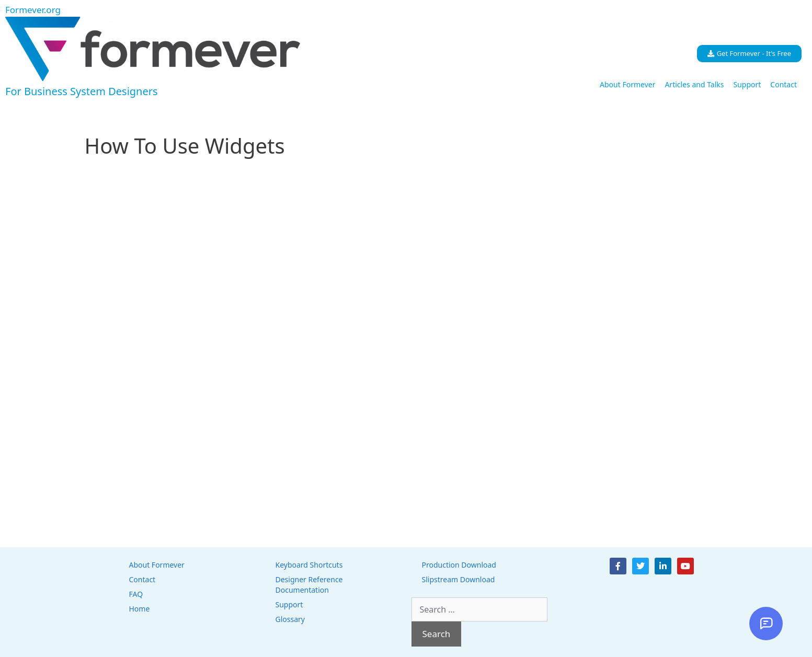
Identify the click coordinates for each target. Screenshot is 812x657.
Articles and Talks (694, 84)
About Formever (627, 84)
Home (140, 609)
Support (747, 84)
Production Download (459, 565)
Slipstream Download (459, 579)
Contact (784, 84)
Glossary (290, 619)
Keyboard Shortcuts (309, 565)
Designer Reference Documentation (309, 585)
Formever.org (33, 10)
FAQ (136, 594)
